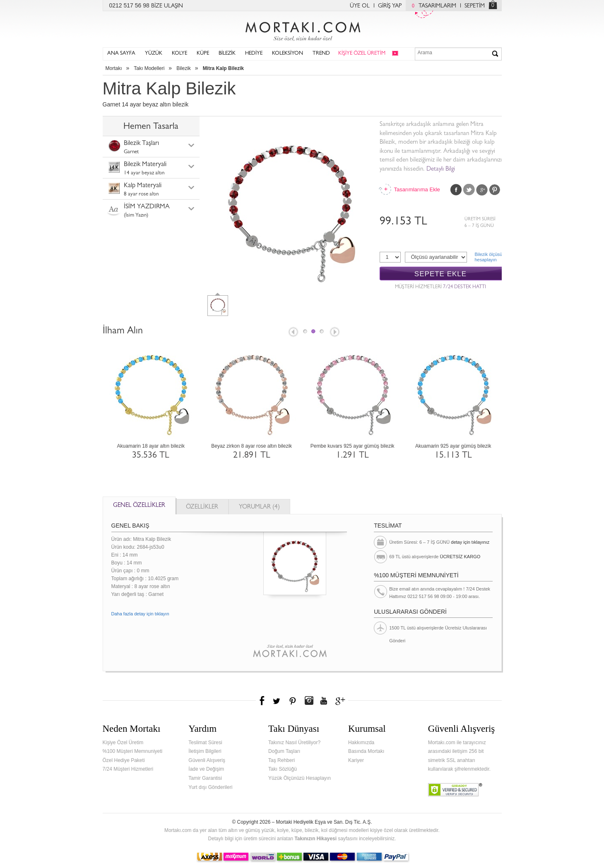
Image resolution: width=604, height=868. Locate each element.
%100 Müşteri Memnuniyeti (133, 751)
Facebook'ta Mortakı (262, 701)
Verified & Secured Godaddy (455, 790)
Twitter (469, 190)
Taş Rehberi (282, 760)
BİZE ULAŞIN (167, 6)
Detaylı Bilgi (441, 170)
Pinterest (495, 190)
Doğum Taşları (284, 751)
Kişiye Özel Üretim (123, 743)
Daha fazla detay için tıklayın (140, 614)
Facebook (456, 190)
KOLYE (179, 54)
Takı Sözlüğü (283, 769)
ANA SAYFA (121, 54)
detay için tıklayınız (470, 542)
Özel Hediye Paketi (124, 760)
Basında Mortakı (366, 751)
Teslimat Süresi (205, 743)
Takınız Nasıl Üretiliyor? (294, 743)
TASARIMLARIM (432, 6)
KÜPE (203, 54)
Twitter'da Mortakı (277, 701)
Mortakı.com (302, 29)
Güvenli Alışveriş (207, 760)
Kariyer (356, 760)
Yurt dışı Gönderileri (210, 787)
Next (335, 333)
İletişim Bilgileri (205, 751)
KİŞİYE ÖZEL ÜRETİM (362, 54)
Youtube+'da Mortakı (324, 701)
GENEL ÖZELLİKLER (139, 506)
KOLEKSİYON (288, 54)
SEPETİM (475, 6)
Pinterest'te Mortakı (292, 701)
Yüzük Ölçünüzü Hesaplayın (300, 778)
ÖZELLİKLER (202, 508)
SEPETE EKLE (440, 274)
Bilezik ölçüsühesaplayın (488, 257)
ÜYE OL (360, 6)
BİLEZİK (227, 54)
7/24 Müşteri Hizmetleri (128, 769)
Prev (293, 333)
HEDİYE (254, 54)
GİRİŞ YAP (390, 6)
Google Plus (482, 190)
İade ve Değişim (206, 769)
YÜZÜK (154, 54)
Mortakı (114, 68)
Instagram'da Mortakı (309, 701)
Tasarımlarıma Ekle (417, 189)
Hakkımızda (361, 743)
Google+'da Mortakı (342, 701)
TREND (321, 54)
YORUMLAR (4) (259, 508)
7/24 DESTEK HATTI (464, 287)
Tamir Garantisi (205, 778)
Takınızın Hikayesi (315, 839)
